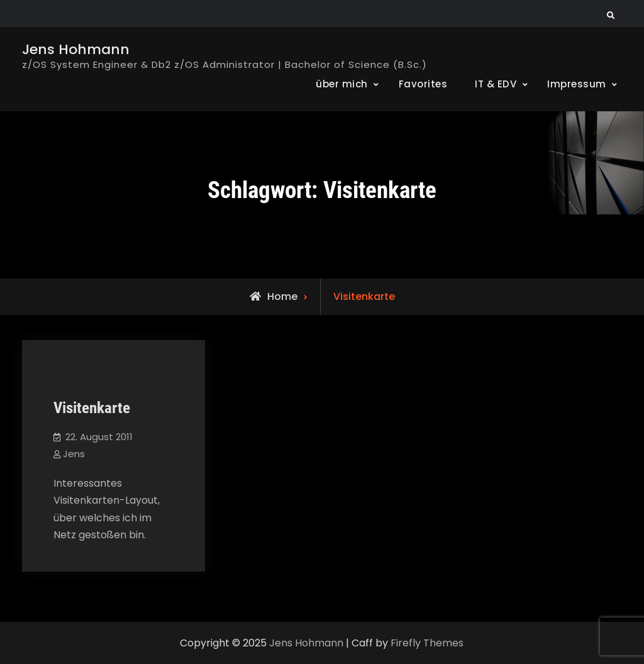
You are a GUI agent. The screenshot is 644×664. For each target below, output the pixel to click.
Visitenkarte (92, 408)
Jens (74, 454)
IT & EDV (496, 84)
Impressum (577, 84)
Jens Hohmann (76, 49)
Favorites (423, 84)
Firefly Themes (427, 643)
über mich (342, 84)
